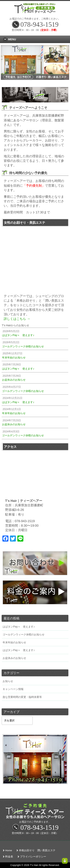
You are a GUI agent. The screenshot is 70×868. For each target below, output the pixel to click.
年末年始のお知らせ (14, 642)
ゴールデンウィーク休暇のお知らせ (24, 634)
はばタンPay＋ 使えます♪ (19, 627)
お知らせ (8, 681)
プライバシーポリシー (33, 857)
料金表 (9, 857)
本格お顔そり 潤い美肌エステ (37, 850)
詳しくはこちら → (17, 319)
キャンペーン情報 (13, 689)
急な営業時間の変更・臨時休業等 (22, 697)
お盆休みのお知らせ (14, 658)
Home (9, 850)
